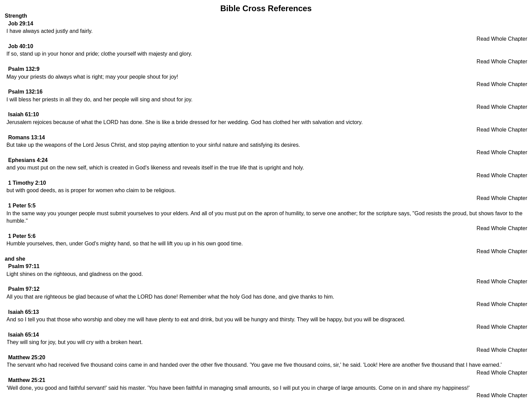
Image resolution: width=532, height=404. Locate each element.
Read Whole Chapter (502, 39)
